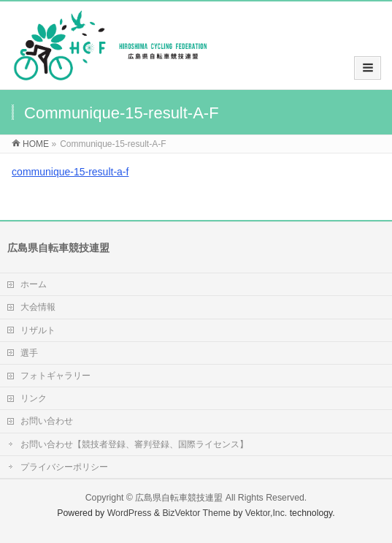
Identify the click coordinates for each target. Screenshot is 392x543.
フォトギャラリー (55, 376)
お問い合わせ (47, 421)
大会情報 (38, 307)
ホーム (34, 284)
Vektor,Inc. (266, 513)
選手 (29, 353)
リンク (34, 398)
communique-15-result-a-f (70, 172)
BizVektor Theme (196, 513)
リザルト (38, 330)
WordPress (130, 513)
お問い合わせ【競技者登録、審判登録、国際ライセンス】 (134, 444)
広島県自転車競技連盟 (179, 498)
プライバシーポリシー (64, 467)
